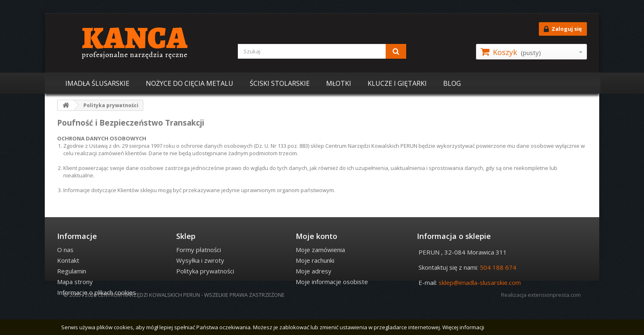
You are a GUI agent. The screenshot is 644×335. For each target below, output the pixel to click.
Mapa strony (75, 282)
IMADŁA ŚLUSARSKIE (97, 83)
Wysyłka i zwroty (200, 260)
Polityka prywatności (205, 271)
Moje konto (316, 236)
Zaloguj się (563, 29)
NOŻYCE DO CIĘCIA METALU (190, 83)
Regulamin (72, 271)
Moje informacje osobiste (332, 282)
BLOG (452, 83)
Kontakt (68, 260)
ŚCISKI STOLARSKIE (280, 83)
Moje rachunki (315, 260)
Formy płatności (199, 250)
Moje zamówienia (320, 250)
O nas (65, 250)
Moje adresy (314, 271)
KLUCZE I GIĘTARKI (397, 83)
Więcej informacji (463, 327)
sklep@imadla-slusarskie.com (480, 282)
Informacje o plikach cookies (97, 292)
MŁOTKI (339, 83)
